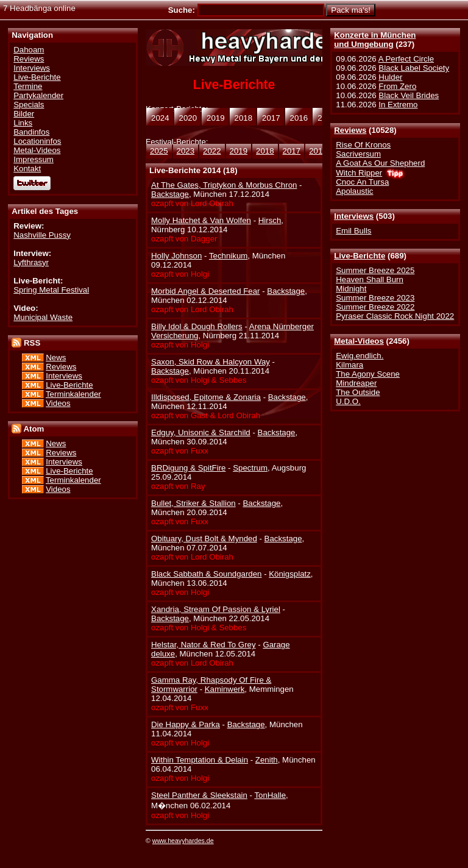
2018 (265, 151)
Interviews (354, 216)
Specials (29, 105)
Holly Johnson (176, 256)
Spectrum (250, 468)
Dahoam (29, 50)
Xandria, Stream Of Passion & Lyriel (216, 609)
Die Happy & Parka (186, 724)
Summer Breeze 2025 (375, 270)
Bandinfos (31, 132)
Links (23, 123)
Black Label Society (414, 68)
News (56, 358)
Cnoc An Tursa (362, 182)
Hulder (390, 77)
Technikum (228, 256)
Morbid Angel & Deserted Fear (205, 291)
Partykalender (38, 95)
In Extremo (398, 105)
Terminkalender (73, 394)
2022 (212, 151)
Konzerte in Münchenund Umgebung (375, 40)
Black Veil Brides (409, 95)
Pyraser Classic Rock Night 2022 (395, 316)
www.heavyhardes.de (183, 841)
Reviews (350, 130)
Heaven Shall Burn (370, 279)
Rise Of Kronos (363, 145)
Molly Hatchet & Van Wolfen (201, 220)
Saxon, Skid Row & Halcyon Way (211, 362)
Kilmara (349, 365)
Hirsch (270, 220)
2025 (159, 151)
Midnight (351, 289)
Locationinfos (37, 141)
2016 (318, 151)
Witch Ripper (359, 173)
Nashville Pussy (42, 235)
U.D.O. (348, 401)
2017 (292, 151)
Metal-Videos (359, 341)
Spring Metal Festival (51, 290)
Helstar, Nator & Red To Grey (204, 645)
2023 (186, 151)
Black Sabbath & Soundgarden (206, 574)
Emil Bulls (353, 231)
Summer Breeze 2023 (375, 298)
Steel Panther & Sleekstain (199, 795)
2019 (239, 151)
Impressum (34, 159)
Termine (28, 86)
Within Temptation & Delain (200, 760)
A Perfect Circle (406, 59)
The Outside (358, 392)
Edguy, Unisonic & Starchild (201, 432)
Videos (58, 403)
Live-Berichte (360, 256)
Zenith (267, 760)
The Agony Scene (368, 374)
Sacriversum (358, 154)
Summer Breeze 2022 (375, 307)
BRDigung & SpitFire (188, 468)
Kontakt (27, 169)
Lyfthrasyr (31, 262)
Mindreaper (356, 383)
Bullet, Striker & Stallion (193, 503)
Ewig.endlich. (360, 356)
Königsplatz (290, 574)
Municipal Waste (43, 317)
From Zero (397, 86)
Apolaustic (354, 191)
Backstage (170, 194)
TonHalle (270, 795)
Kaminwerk (225, 689)
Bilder (24, 114)
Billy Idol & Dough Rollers (197, 326)
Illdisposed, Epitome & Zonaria (206, 397)
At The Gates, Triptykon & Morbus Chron (224, 185)
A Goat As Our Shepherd (380, 163)
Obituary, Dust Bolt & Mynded (204, 539)
